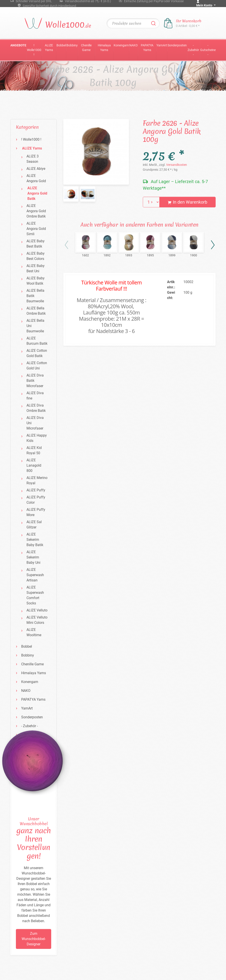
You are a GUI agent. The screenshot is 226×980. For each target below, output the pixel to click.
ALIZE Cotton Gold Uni (37, 366)
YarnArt (162, 45)
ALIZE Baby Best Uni (36, 268)
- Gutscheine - (208, 50)
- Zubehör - (193, 50)
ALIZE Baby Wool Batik (36, 281)
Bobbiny (72, 45)
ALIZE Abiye (36, 169)
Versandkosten (177, 165)
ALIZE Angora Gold (36, 178)
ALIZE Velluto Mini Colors (37, 620)
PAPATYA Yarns (147, 48)
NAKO (134, 45)
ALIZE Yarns (49, 48)
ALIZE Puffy (36, 490)
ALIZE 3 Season (33, 159)
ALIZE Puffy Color (36, 500)
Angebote (18, 45)
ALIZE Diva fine (35, 396)
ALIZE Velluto (37, 610)
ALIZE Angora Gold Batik (37, 193)
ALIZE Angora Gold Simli (36, 229)
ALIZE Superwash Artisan (35, 575)
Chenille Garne (86, 48)
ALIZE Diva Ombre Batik (36, 408)
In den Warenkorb (187, 202)
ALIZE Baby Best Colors (36, 256)
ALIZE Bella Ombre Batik (36, 311)
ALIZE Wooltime (34, 632)
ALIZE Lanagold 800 (34, 465)
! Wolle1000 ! (34, 50)
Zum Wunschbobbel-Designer (34, 939)
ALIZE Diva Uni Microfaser (35, 423)
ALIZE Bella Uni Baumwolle (35, 326)
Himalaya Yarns (104, 48)
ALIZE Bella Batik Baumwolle (35, 296)
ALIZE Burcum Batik (37, 341)
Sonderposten (177, 45)
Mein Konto (205, 5)
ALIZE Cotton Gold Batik (37, 353)
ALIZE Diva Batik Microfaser (35, 381)
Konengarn (121, 45)
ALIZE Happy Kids (37, 438)
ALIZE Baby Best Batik (36, 244)
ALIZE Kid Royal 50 (34, 450)
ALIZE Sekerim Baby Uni (33, 557)
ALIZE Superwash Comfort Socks (35, 595)
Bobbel (61, 45)
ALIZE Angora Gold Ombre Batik (36, 211)
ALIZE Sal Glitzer (34, 525)
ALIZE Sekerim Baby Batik (35, 540)
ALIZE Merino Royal (37, 480)
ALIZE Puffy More (36, 512)
